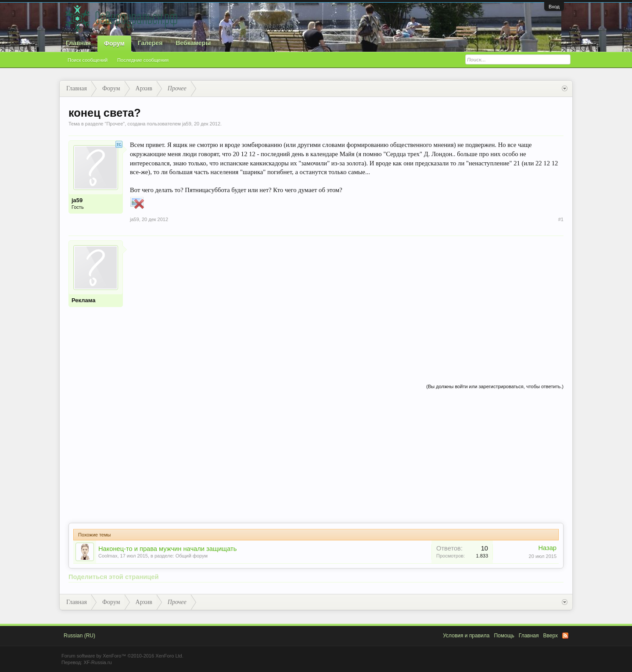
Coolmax (108, 556)
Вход (554, 7)
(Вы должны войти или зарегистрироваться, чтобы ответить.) (495, 386)
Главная (78, 43)
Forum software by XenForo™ (122, 656)
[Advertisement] (347, 302)
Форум (114, 43)
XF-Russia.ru (97, 662)
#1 (561, 219)
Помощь (504, 636)
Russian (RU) (79, 636)
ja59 (187, 124)
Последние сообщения (143, 60)
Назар (547, 548)
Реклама (83, 300)
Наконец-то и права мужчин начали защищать (167, 549)
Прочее (115, 124)
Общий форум (192, 556)
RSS (565, 636)
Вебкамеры (193, 43)
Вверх (551, 636)
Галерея (150, 43)
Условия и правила (466, 636)
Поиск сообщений (88, 60)
